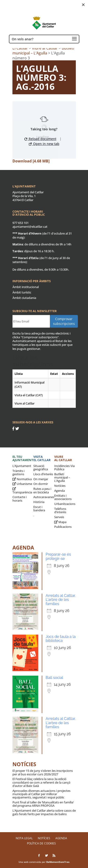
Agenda (59, 491)
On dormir (41, 484)
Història (39, 502)
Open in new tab (44, 144)
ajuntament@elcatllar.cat (30, 227)
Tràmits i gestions (18, 472)
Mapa (60, 522)
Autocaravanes (44, 497)
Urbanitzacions (65, 504)
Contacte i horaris (19, 499)
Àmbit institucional (26, 287)
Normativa (22, 479)
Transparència (22, 491)
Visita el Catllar (42, 458)
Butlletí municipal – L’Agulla (62, 477)
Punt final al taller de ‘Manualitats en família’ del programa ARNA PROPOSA (43, 804)
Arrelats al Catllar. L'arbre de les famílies (61, 600)
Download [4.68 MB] (31, 161)
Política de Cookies (41, 843)
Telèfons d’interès (60, 510)
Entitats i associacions (63, 497)
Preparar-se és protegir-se (58, 556)
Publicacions (63, 527)
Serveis (59, 517)
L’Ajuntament (22, 466)
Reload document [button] (40, 139)
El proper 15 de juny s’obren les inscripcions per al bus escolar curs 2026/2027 (43, 772)
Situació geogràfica (41, 467)
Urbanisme (22, 484)
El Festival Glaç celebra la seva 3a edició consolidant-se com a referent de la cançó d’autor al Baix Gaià (41, 782)
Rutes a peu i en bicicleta (42, 490)
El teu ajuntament (23, 458)
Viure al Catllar (63, 458)
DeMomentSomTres (58, 862)
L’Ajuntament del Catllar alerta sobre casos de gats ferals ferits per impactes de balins (44, 812)
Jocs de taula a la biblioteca (61, 639)
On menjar (41, 479)
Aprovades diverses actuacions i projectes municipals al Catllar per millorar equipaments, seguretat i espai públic (41, 794)
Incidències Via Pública (64, 467)
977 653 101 (21, 223)
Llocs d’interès (43, 474)
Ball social (54, 678)
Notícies (60, 486)
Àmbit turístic (22, 292)
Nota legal (24, 838)
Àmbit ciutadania (24, 298)
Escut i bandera (39, 508)
